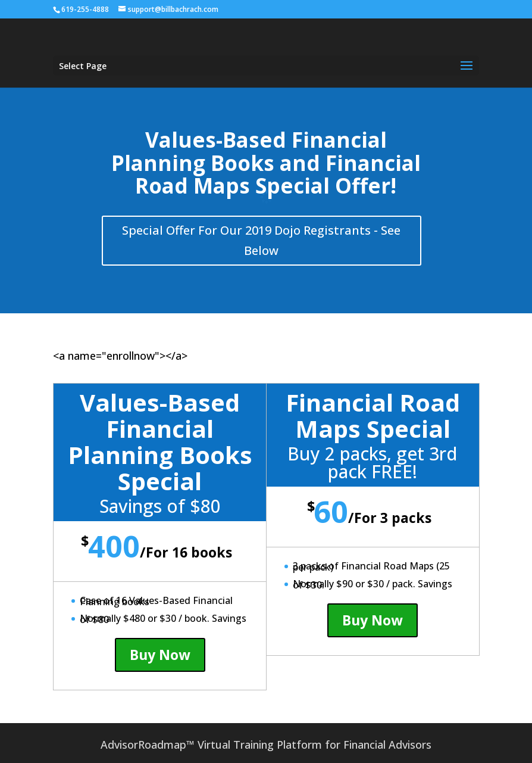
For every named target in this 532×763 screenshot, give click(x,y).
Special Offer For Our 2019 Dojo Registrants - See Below (261, 240)
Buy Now (160, 655)
